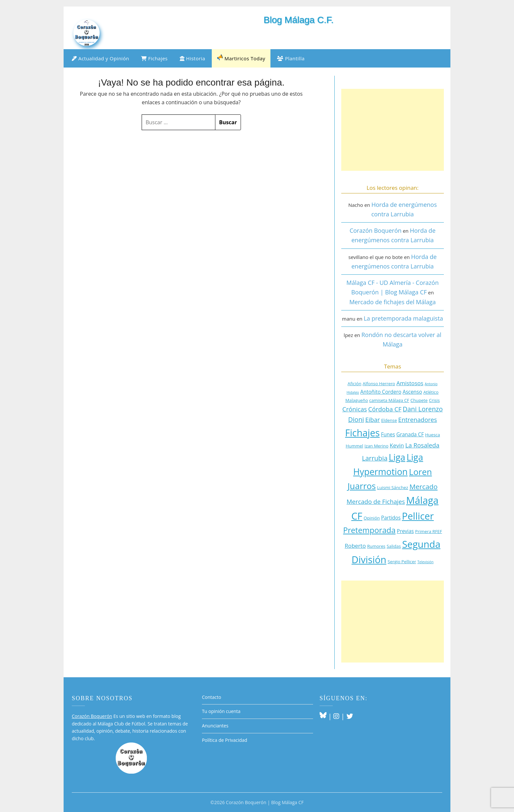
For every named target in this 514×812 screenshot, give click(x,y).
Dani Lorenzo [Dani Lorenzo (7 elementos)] (423, 409)
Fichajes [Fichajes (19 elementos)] (362, 433)
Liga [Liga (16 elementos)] (397, 457)
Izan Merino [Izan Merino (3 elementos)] (376, 446)
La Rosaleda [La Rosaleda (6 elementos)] (422, 445)
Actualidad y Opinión (100, 58)
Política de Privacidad (225, 740)
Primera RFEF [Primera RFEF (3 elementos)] (428, 531)
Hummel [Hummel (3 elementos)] (355, 446)
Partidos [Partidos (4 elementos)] (391, 518)
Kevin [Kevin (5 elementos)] (397, 445)
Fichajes (154, 58)
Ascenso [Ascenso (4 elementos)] (412, 392)
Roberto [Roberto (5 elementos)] (355, 546)
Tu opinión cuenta (221, 711)
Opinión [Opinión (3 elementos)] (372, 518)
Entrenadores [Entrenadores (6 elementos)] (418, 419)
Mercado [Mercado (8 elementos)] (424, 486)
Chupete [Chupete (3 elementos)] (419, 400)
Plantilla (291, 58)
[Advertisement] (393, 130)
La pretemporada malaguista (403, 318)
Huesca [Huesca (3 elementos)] (433, 435)
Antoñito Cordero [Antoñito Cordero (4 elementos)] (381, 392)
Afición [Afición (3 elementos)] (354, 384)
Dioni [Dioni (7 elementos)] (356, 419)
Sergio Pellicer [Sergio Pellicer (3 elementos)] (402, 562)
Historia (193, 58)
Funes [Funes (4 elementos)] (388, 434)
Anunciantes (215, 726)
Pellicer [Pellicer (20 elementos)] (418, 516)
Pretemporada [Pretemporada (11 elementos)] (369, 530)
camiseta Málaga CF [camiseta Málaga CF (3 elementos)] (389, 400)
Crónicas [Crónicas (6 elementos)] (355, 409)
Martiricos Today (241, 58)
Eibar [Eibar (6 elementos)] (373, 419)
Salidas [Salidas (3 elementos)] (394, 546)
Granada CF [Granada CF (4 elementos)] (410, 434)
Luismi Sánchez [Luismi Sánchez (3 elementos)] (393, 487)
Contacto (212, 697)
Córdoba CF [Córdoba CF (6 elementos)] (385, 409)
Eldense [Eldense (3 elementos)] (389, 420)
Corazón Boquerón (375, 230)
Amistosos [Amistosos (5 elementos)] (410, 383)
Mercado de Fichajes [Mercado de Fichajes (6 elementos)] (376, 501)
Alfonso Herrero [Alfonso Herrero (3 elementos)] (379, 384)
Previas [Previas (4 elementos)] (405, 531)
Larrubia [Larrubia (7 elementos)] (375, 458)
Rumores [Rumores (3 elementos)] (376, 546)
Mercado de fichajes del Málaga (393, 302)
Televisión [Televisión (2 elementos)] (425, 562)
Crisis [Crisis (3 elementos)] (434, 400)
